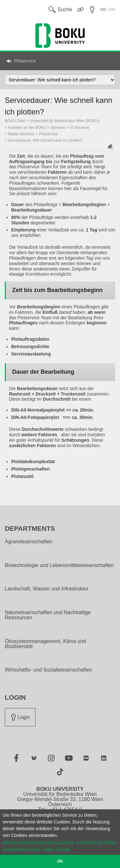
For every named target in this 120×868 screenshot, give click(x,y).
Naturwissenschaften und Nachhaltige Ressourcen (48, 615)
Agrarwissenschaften (29, 542)
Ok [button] (60, 861)
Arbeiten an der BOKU (27, 128)
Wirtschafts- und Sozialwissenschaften (48, 670)
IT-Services (80, 128)
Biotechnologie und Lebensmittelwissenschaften (59, 565)
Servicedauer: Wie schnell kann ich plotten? (45, 140)
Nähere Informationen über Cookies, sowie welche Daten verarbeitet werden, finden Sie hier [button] (59, 845)
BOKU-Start (15, 121)
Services (58, 128)
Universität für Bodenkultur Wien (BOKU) (64, 121)
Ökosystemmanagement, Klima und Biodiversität (45, 644)
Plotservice (25, 61)
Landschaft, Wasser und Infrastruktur (47, 589)
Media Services (21, 134)
